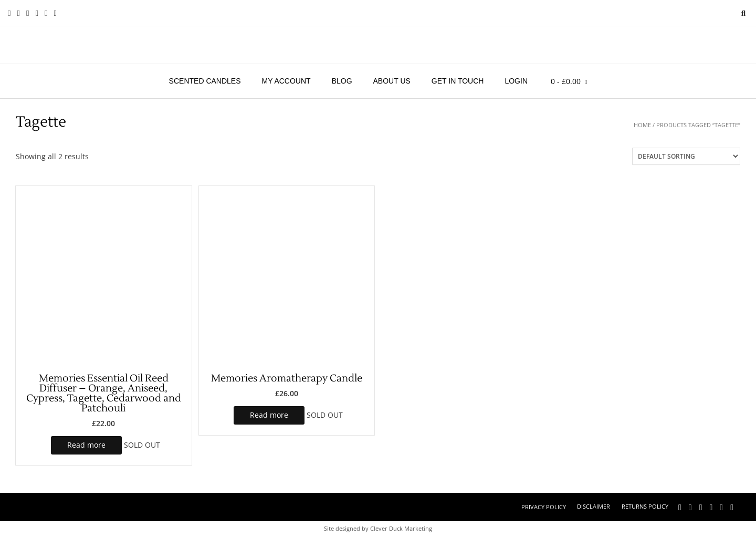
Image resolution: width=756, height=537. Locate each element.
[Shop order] (686, 156)
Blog (342, 81)
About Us (392, 81)
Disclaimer (594, 506)
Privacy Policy (544, 507)
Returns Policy (645, 506)
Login (516, 81)
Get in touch (458, 81)
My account (286, 81)
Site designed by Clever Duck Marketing (378, 528)
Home (642, 125)
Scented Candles (205, 81)
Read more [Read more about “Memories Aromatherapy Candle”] (269, 415)
